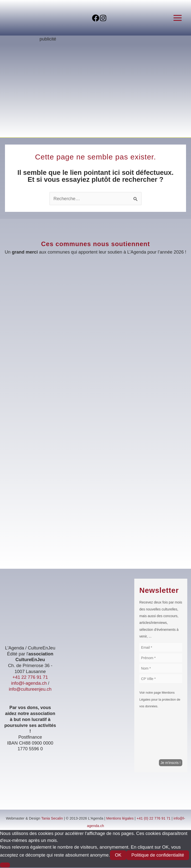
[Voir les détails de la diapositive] (95, 93)
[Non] (5, 866)
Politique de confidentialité (158, 856)
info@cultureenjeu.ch (30, 690)
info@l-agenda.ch (29, 684)
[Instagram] (107, 18)
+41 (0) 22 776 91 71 (154, 819)
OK (118, 856)
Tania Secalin (52, 819)
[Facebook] (92, 18)
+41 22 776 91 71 (30, 678)
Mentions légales (120, 819)
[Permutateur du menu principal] (178, 18)
